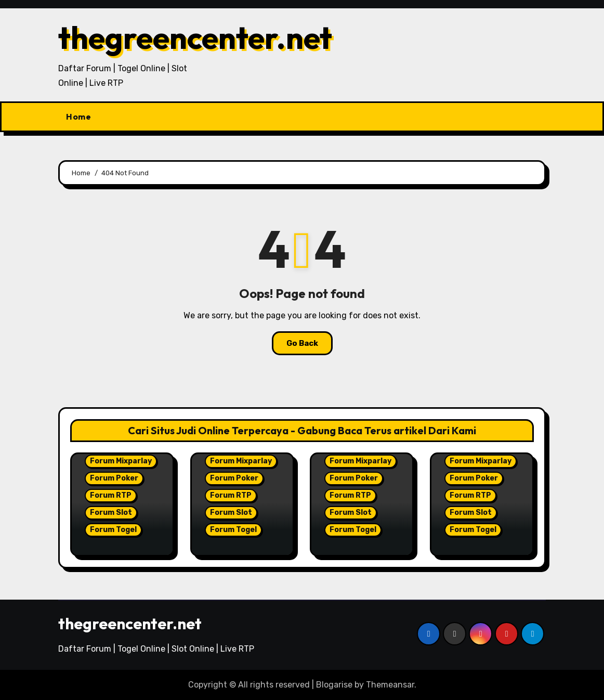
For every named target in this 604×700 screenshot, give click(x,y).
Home (78, 116)
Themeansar (390, 685)
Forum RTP (111, 495)
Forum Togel (113, 530)
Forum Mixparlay (121, 461)
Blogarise (334, 685)
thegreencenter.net (195, 37)
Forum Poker (114, 478)
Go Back (302, 343)
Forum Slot (111, 513)
